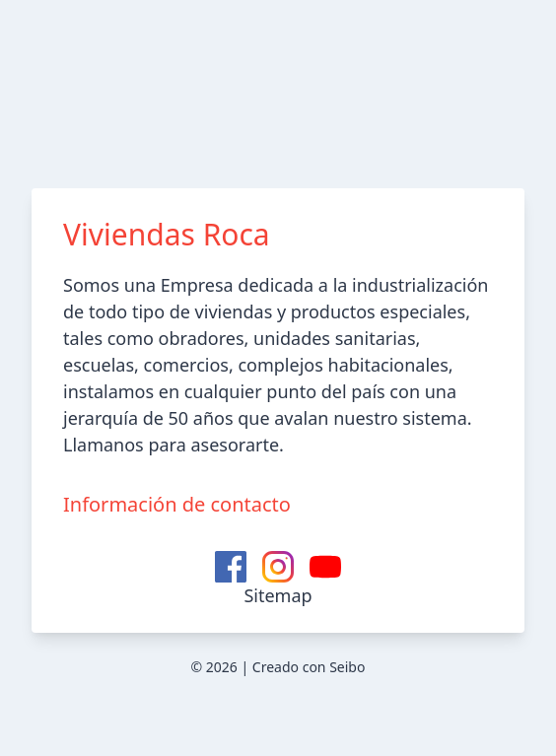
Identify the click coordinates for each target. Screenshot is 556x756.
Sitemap (278, 595)
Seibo (347, 667)
